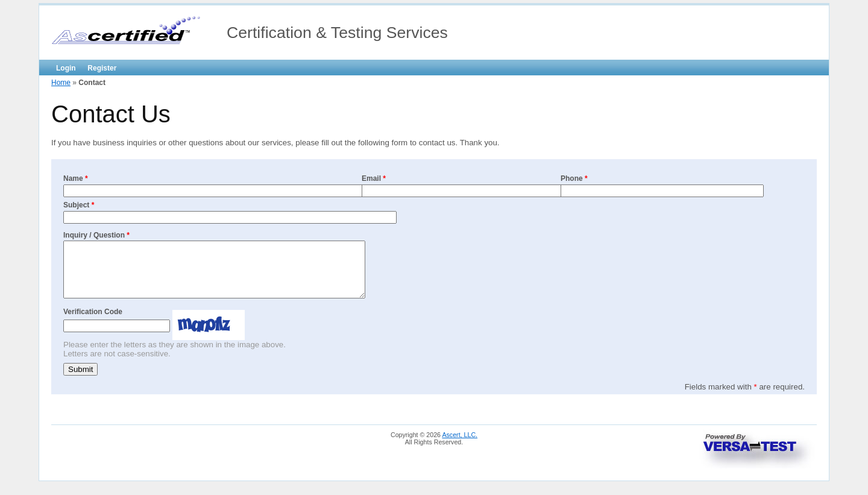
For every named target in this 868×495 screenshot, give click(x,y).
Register (102, 68)
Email (374, 178)
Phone (574, 178)
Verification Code (93, 323)
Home (61, 83)
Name (76, 178)
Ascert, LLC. (460, 446)
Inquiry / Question (96, 235)
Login (66, 68)
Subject (79, 205)
